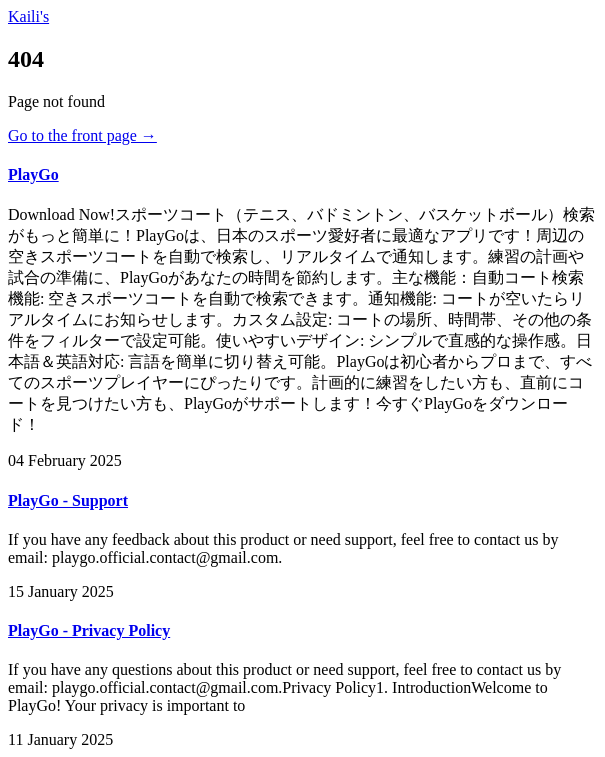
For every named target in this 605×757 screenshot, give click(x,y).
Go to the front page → (82, 135)
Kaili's (28, 16)
